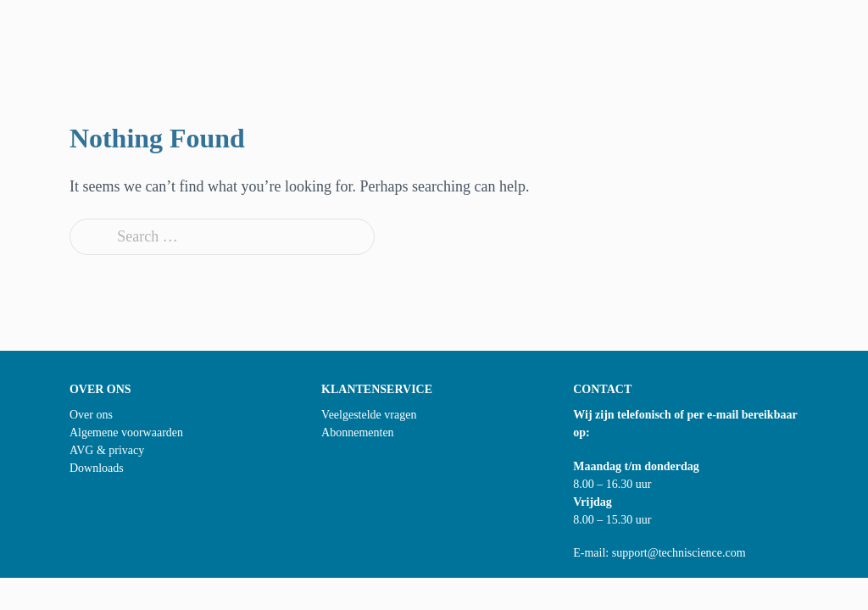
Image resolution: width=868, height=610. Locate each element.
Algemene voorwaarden (126, 433)
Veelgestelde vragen (369, 415)
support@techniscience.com (679, 553)
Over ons (91, 415)
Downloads (97, 468)
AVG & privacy (107, 450)
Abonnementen (358, 433)
